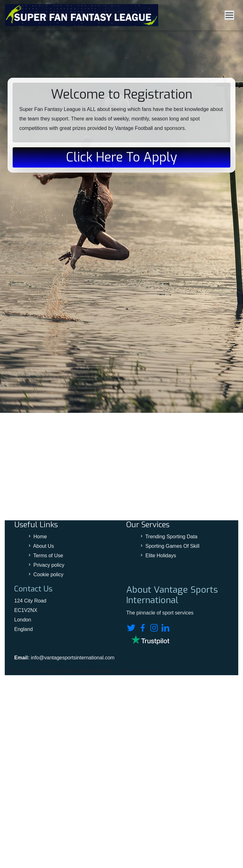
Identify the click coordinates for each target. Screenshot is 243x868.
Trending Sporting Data (171, 537)
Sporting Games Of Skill (172, 546)
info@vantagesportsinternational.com (72, 658)
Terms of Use (48, 556)
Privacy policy (49, 565)
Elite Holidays (161, 556)
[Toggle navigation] (229, 15)
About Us (44, 546)
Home (40, 537)
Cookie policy (48, 575)
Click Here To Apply (122, 157)
